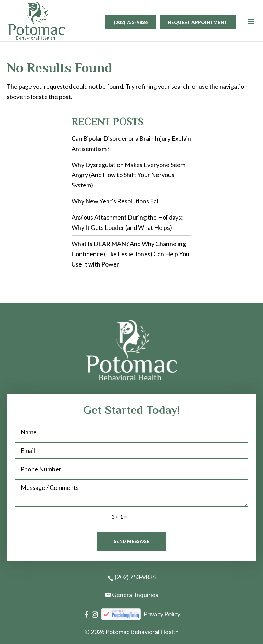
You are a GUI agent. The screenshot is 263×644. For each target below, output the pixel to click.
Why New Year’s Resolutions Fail (116, 201)
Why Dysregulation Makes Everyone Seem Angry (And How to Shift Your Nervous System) (128, 175)
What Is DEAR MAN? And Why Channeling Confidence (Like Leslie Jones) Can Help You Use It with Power (130, 254)
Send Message (131, 541)
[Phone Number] (131, 469)
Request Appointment (198, 22)
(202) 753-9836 (131, 22)
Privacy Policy (162, 614)
